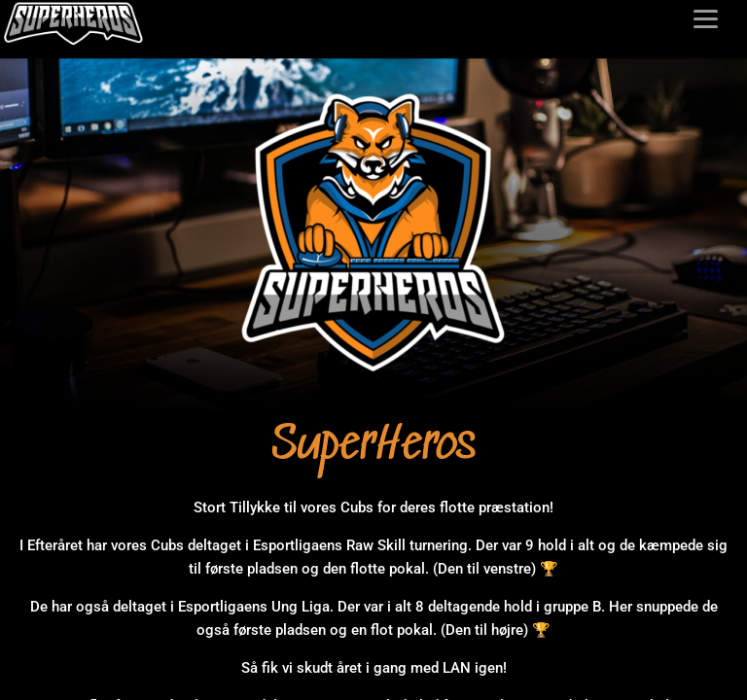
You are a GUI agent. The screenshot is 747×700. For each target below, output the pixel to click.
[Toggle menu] (706, 19)
